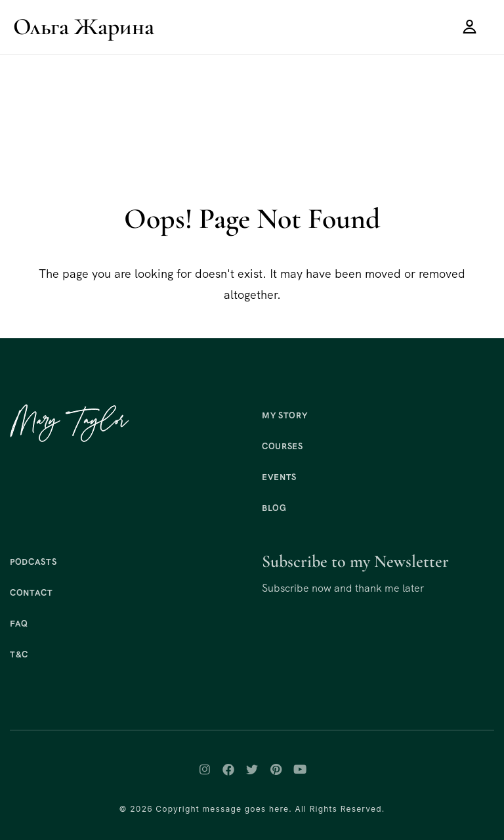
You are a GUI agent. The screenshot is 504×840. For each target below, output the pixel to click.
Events (279, 477)
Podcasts (33, 562)
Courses (283, 446)
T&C (19, 654)
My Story (284, 415)
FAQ (19, 624)
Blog (274, 508)
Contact (31, 593)
